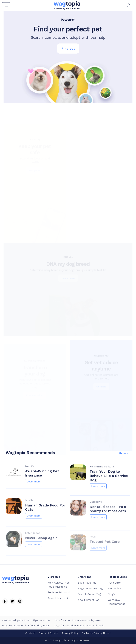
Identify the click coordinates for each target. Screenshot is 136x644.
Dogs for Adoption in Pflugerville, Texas (26, 625)
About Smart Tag (89, 600)
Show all (124, 457)
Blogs (111, 594)
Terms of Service (48, 633)
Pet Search (115, 583)
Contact (30, 633)
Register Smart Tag (90, 589)
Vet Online (114, 589)
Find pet (68, 49)
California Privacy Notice (96, 633)
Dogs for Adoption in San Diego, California (79, 625)
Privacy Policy (70, 633)
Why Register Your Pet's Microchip (59, 585)
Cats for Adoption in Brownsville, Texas (78, 620)
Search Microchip (59, 598)
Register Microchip (59, 592)
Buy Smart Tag (87, 583)
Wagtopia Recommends (117, 602)
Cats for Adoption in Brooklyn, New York (26, 620)
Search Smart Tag (89, 594)
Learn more (34, 485)
